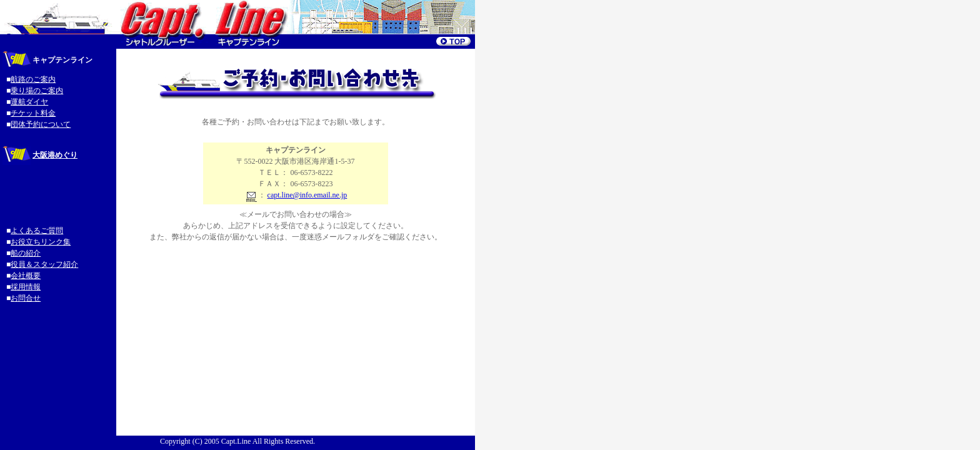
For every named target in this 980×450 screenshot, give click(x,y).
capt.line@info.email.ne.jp (307, 195)
